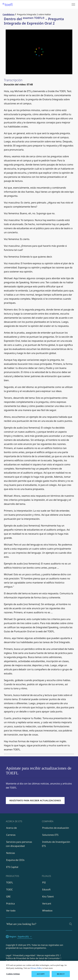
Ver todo (11, 911)
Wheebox (47, 911)
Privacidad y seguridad (24, 955)
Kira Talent (48, 897)
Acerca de (11, 828)
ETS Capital (12, 867)
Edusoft (46, 890)
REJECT (61, 974)
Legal (8, 955)
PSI (44, 883)
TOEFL (10, 883)
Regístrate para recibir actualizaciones (35, 800)
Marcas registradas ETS (48, 955)
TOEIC (9, 890)
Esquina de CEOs (15, 860)
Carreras (11, 835)
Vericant (47, 904)
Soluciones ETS (50, 835)
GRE (8, 897)
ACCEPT (41, 974)
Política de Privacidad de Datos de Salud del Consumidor (33, 958)
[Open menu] (74, 4)
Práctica (10, 904)
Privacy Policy (36, 968)
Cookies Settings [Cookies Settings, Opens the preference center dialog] (13, 974)
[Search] (71, 924)
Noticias (10, 853)
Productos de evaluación (56, 828)
